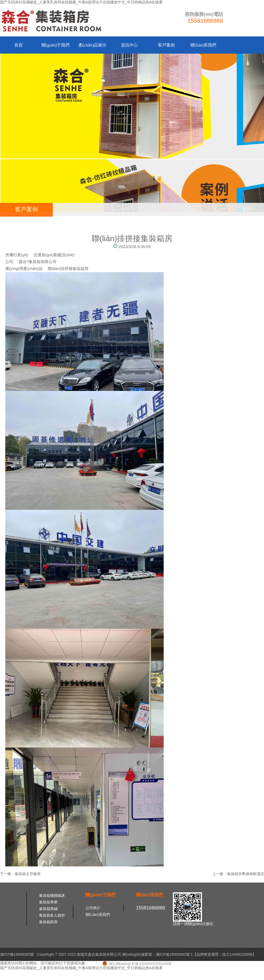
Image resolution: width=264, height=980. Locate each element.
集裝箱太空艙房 (28, 874)
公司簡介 (93, 908)
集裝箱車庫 (48, 902)
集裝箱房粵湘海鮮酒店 (246, 874)
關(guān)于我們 (55, 45)
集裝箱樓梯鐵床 (52, 895)
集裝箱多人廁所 (52, 915)
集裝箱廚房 (48, 922)
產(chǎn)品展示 (93, 45)
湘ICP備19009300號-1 (174, 954)
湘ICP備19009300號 (17, 954)
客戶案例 (166, 45)
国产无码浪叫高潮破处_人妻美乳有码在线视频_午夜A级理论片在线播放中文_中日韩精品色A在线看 (81, 2)
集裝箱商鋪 (48, 909)
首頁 (18, 45)
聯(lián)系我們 (203, 45)
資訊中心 (129, 45)
